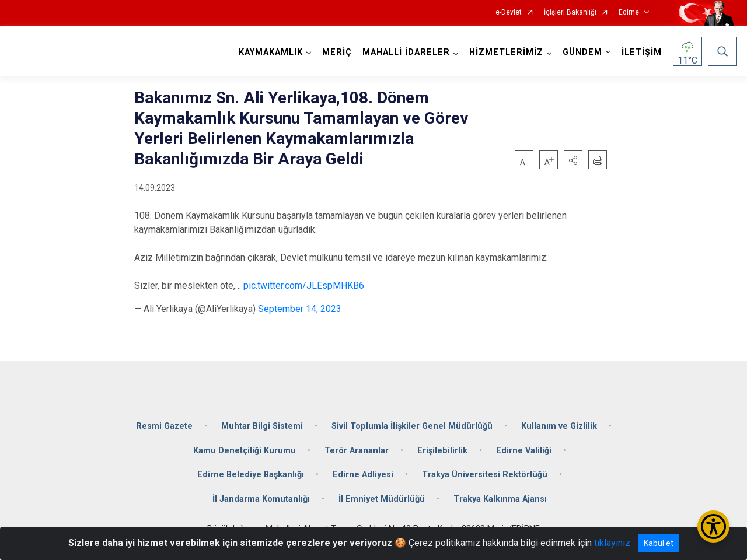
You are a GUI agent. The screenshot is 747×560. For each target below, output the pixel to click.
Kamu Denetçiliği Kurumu (245, 451)
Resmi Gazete (164, 426)
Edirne (629, 13)
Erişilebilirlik (442, 451)
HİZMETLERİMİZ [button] (506, 52)
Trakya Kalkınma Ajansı (500, 499)
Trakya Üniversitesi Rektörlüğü (485, 475)
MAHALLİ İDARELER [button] (406, 52)
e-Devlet (509, 13)
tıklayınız (612, 543)
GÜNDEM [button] (582, 52)
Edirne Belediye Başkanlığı (251, 475)
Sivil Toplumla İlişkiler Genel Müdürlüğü (412, 426)
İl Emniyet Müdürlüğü (382, 499)
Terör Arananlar (357, 451)
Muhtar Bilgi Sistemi (262, 426)
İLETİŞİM (642, 52)
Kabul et (659, 543)
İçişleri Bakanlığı (570, 13)
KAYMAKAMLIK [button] (271, 52)
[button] (573, 160)
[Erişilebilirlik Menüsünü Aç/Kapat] (713, 526)
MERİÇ (337, 52)
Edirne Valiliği (524, 451)
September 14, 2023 (300, 309)
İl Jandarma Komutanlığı (261, 499)
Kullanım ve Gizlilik (559, 426)
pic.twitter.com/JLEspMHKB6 (304, 286)
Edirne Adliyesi (363, 475)
